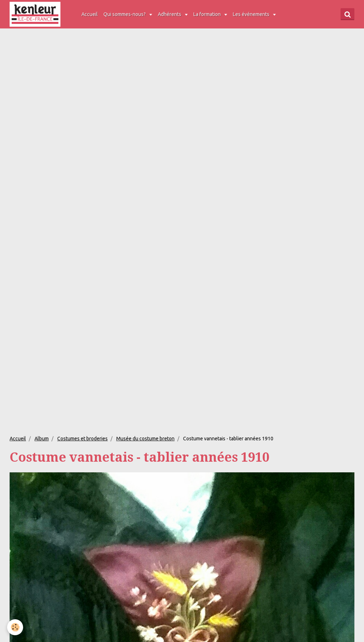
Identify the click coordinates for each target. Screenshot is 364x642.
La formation (208, 14)
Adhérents (170, 14)
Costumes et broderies (82, 439)
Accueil (90, 14)
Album (42, 439)
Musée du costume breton (145, 439)
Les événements (252, 14)
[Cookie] (15, 627)
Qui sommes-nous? (125, 14)
